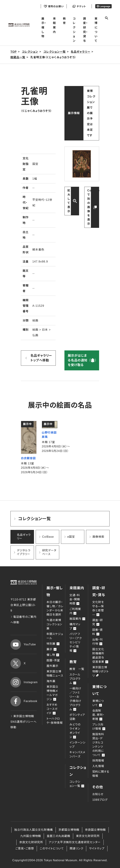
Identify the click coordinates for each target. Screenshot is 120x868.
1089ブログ (100, 800)
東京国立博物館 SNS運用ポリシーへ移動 (24, 722)
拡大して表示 (69, 201)
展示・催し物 (44, 27)
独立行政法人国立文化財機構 (34, 830)
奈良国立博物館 (95, 830)
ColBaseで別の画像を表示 (93, 207)
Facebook (24, 701)
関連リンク (76, 848)
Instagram (24, 682)
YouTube (23, 644)
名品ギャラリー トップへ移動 (41, 358)
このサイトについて (52, 848)
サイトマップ (97, 848)
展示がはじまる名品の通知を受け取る (78, 360)
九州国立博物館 (31, 836)
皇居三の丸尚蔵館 (58, 836)
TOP (14, 52)
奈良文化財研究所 (31, 842)
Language (104, 6)
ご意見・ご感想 (25, 848)
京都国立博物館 (69, 830)
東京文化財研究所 (88, 836)
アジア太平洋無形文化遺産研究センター (75, 842)
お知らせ (98, 794)
